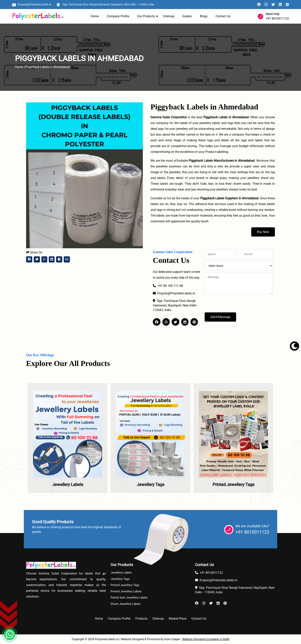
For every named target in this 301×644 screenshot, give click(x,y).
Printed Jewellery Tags (233, 485)
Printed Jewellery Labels (126, 591)
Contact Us (223, 16)
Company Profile (118, 16)
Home (95, 16)
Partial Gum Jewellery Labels (129, 598)
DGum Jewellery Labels (126, 604)
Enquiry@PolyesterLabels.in (35, 4)
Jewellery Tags (150, 485)
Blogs (204, 16)
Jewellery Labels (68, 485)
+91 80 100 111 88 (168, 286)
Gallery (187, 16)
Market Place (178, 619)
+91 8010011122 (277, 19)
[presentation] (234, 305)
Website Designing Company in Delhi (205, 639)
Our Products (146, 16)
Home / (20, 67)
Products (141, 619)
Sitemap (169, 16)
